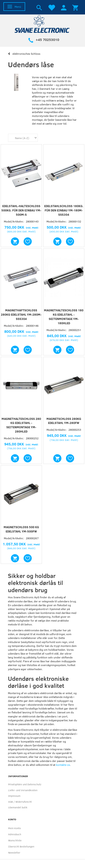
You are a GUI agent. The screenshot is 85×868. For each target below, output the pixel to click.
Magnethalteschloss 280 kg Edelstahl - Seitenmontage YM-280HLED (21, 425)
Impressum (14, 796)
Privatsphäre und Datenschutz (25, 784)
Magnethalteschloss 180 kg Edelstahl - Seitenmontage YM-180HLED (64, 317)
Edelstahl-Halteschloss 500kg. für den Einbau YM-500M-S (21, 210)
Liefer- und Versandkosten (23, 790)
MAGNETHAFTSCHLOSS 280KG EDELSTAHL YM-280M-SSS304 (21, 315)
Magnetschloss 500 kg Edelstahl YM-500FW (21, 529)
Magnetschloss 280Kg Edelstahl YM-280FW (64, 421)
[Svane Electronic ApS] (43, 24)
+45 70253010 (47, 40)
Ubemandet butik (18, 807)
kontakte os (63, 765)
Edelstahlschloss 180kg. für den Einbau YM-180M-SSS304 (64, 210)
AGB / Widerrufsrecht (20, 802)
